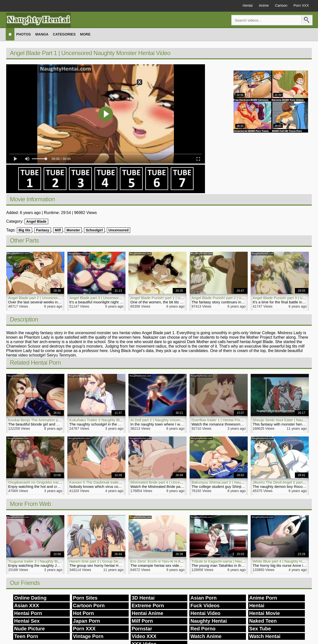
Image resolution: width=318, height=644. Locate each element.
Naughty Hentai (209, 621)
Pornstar (142, 629)
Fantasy (43, 230)
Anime (264, 5)
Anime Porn (263, 598)
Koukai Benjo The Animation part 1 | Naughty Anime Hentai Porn (61, 420)
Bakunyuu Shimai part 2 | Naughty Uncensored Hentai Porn (241, 482)
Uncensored (119, 230)
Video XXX (144, 636)
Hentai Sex (27, 621)
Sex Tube (260, 629)
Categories (64, 34)
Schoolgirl (94, 230)
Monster (73, 230)
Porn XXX (301, 5)
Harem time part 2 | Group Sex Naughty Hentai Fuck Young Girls (123, 561)
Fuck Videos (205, 606)
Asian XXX (27, 606)
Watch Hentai (265, 636)
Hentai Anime (147, 613)
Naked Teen (263, 621)
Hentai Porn (28, 613)
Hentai (248, 5)
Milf (58, 230)
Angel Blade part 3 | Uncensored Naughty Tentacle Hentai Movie (122, 298)
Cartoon (281, 5)
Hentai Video (205, 613)
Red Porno (203, 629)
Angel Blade (36, 221)
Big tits (24, 230)
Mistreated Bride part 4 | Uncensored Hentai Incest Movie (178, 482)
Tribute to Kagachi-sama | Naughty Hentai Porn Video (236, 561)
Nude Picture (29, 629)
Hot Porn (83, 613)
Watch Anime (206, 636)
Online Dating (30, 598)
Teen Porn (26, 636)
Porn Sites (85, 598)
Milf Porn (142, 621)
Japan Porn (87, 621)
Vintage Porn (88, 636)
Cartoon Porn (89, 606)
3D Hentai (143, 598)
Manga (42, 34)
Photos (23, 34)
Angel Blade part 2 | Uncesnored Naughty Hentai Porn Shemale (61, 298)
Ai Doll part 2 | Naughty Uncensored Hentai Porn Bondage (179, 420)
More (85, 34)
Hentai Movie (264, 613)
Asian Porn (203, 598)
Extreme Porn (148, 606)
